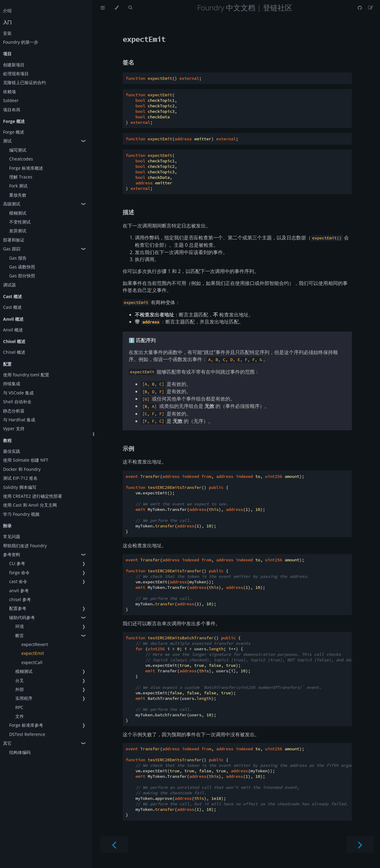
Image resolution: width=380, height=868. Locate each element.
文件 (20, 716)
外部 (20, 689)
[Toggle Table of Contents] (103, 8)
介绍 (7, 11)
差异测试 (18, 231)
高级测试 (12, 204)
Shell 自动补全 (17, 402)
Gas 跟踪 (12, 249)
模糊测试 (18, 213)
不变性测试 (20, 222)
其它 (7, 743)
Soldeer (11, 100)
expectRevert (35, 644)
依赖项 (9, 92)
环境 (20, 626)
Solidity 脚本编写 (20, 487)
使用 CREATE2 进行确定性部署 (33, 496)
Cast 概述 (12, 307)
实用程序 (24, 698)
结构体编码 (20, 752)
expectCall (32, 662)
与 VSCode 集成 (18, 393)
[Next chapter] (360, 844)
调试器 (9, 285)
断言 (20, 635)
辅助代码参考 (22, 617)
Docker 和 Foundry (22, 469)
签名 (128, 62)
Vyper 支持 (14, 428)
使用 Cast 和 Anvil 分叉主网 (30, 505)
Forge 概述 (14, 132)
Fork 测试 (18, 186)
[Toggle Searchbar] (130, 8)
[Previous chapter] (114, 844)
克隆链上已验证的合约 (24, 82)
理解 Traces (21, 177)
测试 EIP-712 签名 (20, 478)
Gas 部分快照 (22, 276)
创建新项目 (14, 65)
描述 (128, 212)
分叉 (20, 680)
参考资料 (12, 554)
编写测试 (18, 150)
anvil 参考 (19, 591)
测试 (7, 141)
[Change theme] (117, 8)
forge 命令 (19, 573)
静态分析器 (14, 411)
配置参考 (18, 608)
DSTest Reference (27, 734)
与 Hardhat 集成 (19, 420)
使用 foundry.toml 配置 (26, 375)
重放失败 (18, 195)
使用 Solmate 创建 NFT (26, 460)
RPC (19, 707)
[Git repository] (360, 8)
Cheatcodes (21, 159)
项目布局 (12, 110)
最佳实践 (12, 451)
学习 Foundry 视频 (21, 514)
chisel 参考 (20, 599)
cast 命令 (18, 581)
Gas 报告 (18, 258)
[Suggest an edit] (371, 8)
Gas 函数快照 (22, 267)
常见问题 (12, 536)
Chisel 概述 (14, 352)
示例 (128, 448)
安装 (7, 33)
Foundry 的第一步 (21, 42)
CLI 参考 (17, 563)
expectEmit (33, 653)
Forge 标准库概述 (26, 168)
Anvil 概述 (13, 330)
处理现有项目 (16, 74)
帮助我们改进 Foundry (25, 546)
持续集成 (12, 384)
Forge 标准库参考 (26, 725)
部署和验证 (14, 240)
